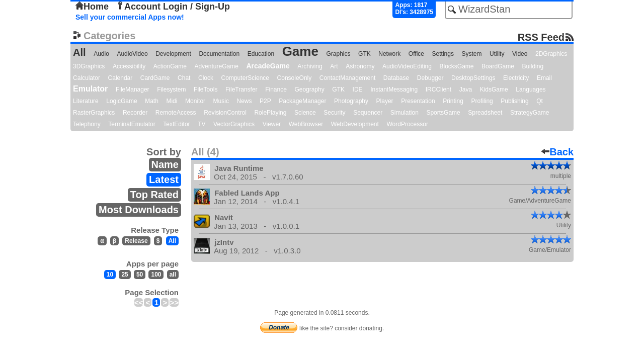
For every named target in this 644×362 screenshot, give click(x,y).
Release (136, 241)
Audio (101, 54)
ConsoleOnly (295, 78)
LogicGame (122, 101)
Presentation (418, 101)
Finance (276, 89)
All (79, 52)
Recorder (135, 113)
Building (533, 66)
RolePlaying (270, 113)
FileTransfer (242, 89)
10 (110, 275)
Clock (206, 78)
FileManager (133, 89)
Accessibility (129, 66)
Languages (531, 89)
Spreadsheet (485, 113)
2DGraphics (551, 54)
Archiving (310, 66)
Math (152, 101)
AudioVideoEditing (407, 66)
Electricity (516, 78)
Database (396, 78)
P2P (265, 101)
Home (92, 7)
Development (173, 54)
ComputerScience (245, 78)
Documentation (219, 54)
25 (125, 275)
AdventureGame (216, 66)
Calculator (87, 78)
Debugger (430, 78)
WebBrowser (306, 124)
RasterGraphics (94, 113)
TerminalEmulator (132, 124)
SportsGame (443, 113)
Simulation (405, 113)
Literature (86, 101)
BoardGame (498, 66)
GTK (365, 54)
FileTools (206, 89)
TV (202, 124)
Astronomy (360, 66)
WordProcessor (407, 124)
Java (466, 89)
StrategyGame (530, 113)
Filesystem (171, 89)
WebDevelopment (355, 124)
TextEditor (176, 124)
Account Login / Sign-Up (173, 7)
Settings (443, 54)
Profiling (482, 101)
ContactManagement (347, 78)
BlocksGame (457, 66)
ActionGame (170, 66)
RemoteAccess (176, 113)
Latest (164, 179)
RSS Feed (541, 37)
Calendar (120, 78)
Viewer (272, 124)
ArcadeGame (268, 66)
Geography (309, 89)
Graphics (338, 54)
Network (389, 54)
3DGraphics (89, 66)
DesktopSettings (473, 78)
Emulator (90, 89)
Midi (172, 101)
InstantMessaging (394, 89)
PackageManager (302, 101)
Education (261, 54)
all (173, 275)
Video (520, 54)
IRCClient (438, 89)
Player (385, 101)
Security (334, 113)
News (245, 101)
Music (221, 101)
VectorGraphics (234, 124)
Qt (540, 101)
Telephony (87, 124)
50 (140, 275)
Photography (351, 101)
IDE (358, 89)
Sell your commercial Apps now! (130, 17)
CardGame (155, 78)
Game (300, 51)
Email (544, 78)
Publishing (514, 101)
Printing (453, 101)
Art (334, 66)
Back (557, 152)
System (471, 54)
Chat (184, 78)
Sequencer (368, 113)
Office (416, 54)
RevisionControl (225, 113)
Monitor (195, 101)
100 (156, 275)
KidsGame (494, 89)
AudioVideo (132, 54)
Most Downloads (139, 210)
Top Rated (154, 195)
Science (305, 113)
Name (165, 164)
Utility (497, 54)
